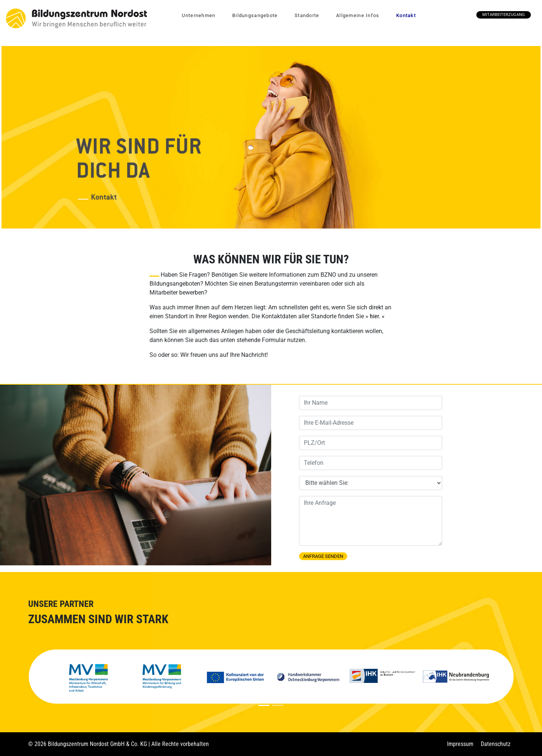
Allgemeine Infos (358, 15)
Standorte (307, 15)
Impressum (460, 744)
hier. (375, 316)
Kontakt (406, 15)
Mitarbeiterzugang (504, 15)
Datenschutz (496, 744)
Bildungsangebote (255, 15)
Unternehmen (198, 15)
